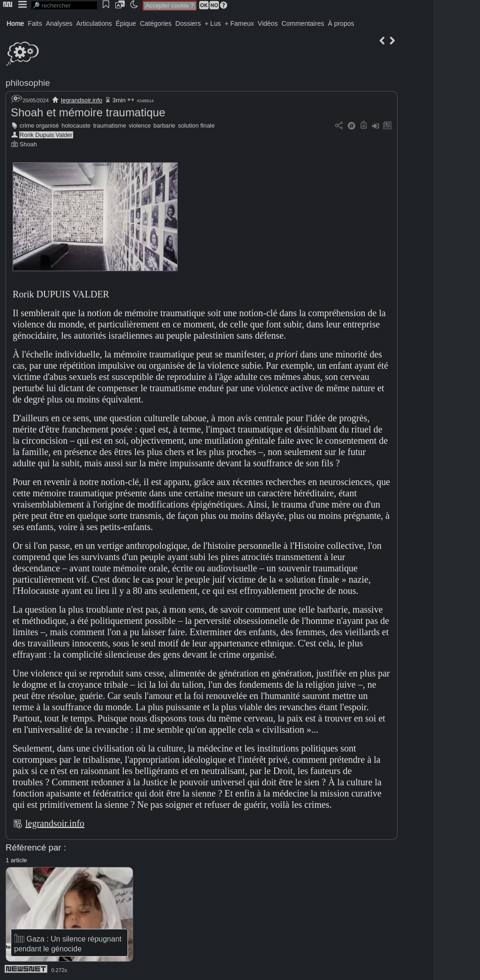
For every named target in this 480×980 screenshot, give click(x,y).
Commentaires (303, 23)
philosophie (28, 83)
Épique (126, 23)
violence (140, 125)
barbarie (164, 125)
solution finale (196, 125)
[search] (64, 5)
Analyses (59, 23)
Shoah (28, 144)
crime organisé (39, 125)
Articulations (94, 23)
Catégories (156, 23)
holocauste (76, 125)
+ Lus (213, 23)
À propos (341, 23)
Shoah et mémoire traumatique (88, 112)
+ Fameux (239, 23)
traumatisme (110, 125)
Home (15, 23)
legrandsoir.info (82, 100)
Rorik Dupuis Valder (46, 135)
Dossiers (188, 23)
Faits (35, 23)
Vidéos (268, 23)
